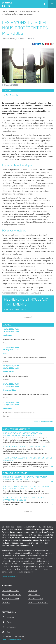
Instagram (9, 627)
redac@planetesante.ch (12, 639)
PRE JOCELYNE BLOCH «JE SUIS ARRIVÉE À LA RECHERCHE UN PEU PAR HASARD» (23, 434)
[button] (33, 44)
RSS (6, 632)
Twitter (7, 622)
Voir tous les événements (43, 422)
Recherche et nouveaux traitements (19, 14)
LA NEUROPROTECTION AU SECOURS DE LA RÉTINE (25, 447)
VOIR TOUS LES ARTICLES (15, 309)
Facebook (8, 617)
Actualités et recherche (29, 11)
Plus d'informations (10, 577)
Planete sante (7, 4)
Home (4, 11)
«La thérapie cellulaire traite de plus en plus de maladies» (28, 459)
